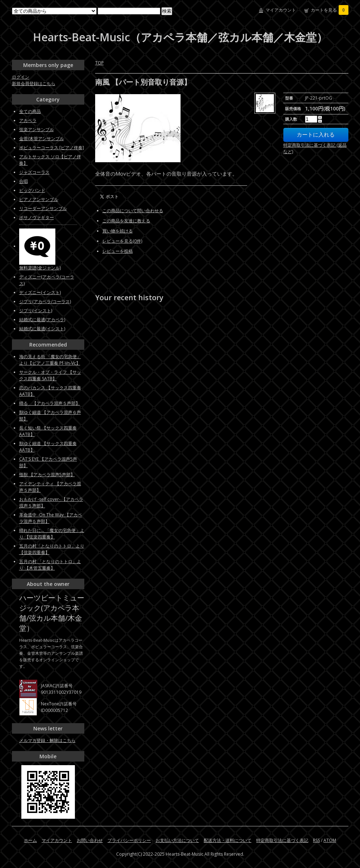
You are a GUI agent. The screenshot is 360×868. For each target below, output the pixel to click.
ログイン (21, 77)
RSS (316, 840)
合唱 (24, 181)
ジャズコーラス (34, 172)
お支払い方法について (177, 840)
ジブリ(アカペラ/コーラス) (45, 301)
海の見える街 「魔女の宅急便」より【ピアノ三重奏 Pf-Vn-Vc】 (50, 360)
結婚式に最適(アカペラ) (42, 320)
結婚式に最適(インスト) (42, 329)
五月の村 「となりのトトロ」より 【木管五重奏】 (50, 565)
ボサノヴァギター (37, 217)
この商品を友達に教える (126, 221)
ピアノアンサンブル (39, 199)
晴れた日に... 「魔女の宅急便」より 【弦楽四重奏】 (52, 534)
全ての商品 (30, 111)
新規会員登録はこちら (34, 83)
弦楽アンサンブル (37, 129)
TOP (99, 63)
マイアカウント (281, 10)
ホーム (30, 840)
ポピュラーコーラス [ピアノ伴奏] (52, 148)
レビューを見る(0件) (122, 241)
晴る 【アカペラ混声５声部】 (50, 403)
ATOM (330, 840)
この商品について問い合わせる (133, 211)
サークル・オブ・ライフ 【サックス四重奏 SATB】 (50, 375)
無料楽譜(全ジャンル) (40, 268)
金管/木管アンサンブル (42, 139)
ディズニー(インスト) (40, 292)
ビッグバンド (32, 190)
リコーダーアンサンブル (43, 208)
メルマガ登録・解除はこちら (47, 740)
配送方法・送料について (228, 840)
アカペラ (28, 120)
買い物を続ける (118, 231)
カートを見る (330, 10)
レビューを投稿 (118, 251)
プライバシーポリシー (129, 840)
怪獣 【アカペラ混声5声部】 (47, 475)
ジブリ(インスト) (36, 311)
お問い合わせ (90, 840)
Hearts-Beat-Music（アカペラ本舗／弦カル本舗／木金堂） (180, 37)
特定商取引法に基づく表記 (282, 840)
